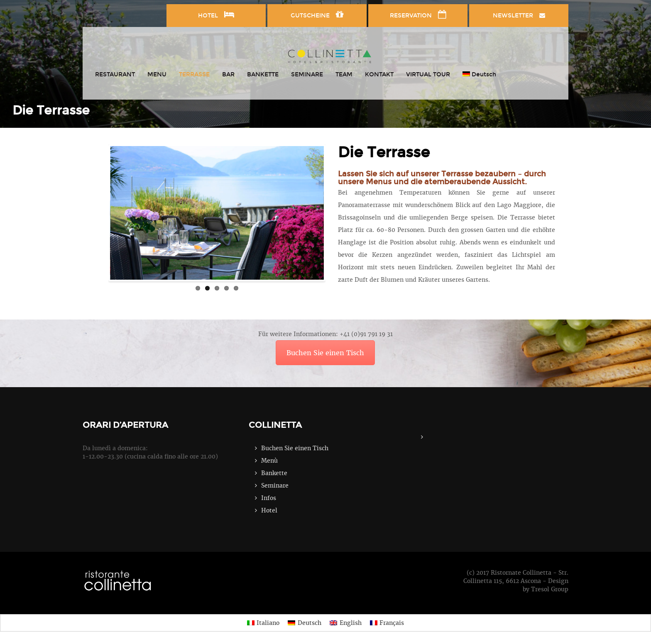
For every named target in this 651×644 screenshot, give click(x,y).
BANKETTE (263, 74)
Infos (269, 498)
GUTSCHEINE (317, 15)
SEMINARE (307, 74)
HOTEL (216, 15)
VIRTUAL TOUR (428, 74)
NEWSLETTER (519, 16)
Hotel (269, 510)
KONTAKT (379, 74)
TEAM (344, 74)
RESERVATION (418, 15)
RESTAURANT (115, 74)
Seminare (275, 485)
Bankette (274, 473)
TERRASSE (194, 74)
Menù (269, 461)
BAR (228, 74)
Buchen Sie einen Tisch (325, 353)
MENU (157, 74)
